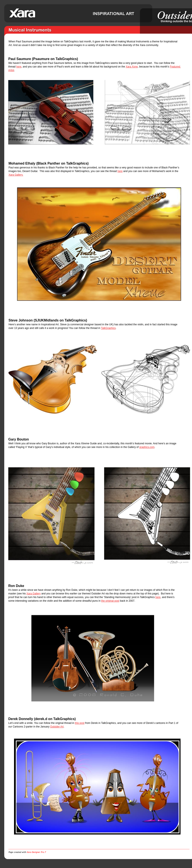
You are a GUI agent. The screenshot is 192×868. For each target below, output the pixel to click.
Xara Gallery (33, 594)
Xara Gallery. (16, 175)
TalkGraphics (108, 328)
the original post (110, 601)
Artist (11, 70)
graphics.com (147, 447)
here (19, 67)
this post (80, 723)
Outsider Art (57, 727)
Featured (175, 67)
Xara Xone (132, 67)
